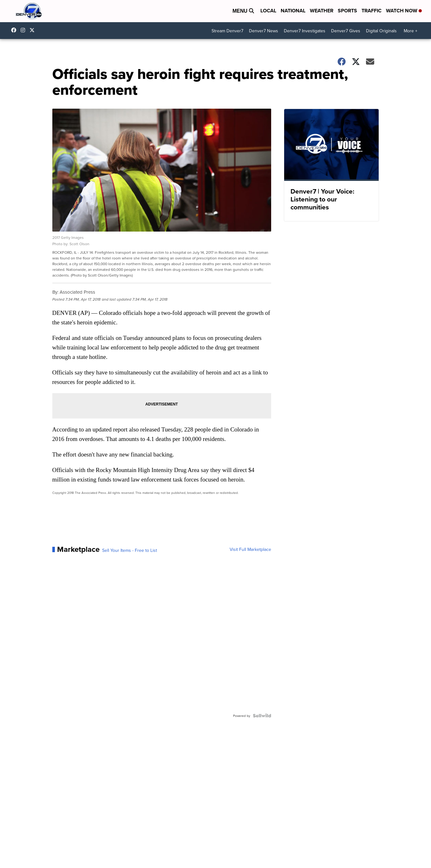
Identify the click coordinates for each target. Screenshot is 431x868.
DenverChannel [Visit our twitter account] (34, 30)
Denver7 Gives (346, 31)
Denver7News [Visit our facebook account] (15, 30)
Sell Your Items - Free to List (130, 550)
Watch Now (404, 11)
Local (268, 11)
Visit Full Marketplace (250, 549)
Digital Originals (381, 31)
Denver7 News (264, 31)
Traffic (372, 11)
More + (411, 31)
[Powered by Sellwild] (262, 716)
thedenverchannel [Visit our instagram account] (24, 30)
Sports (347, 11)
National (293, 11)
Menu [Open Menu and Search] (243, 11)
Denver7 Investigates (305, 31)
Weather (322, 11)
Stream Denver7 (227, 31)
